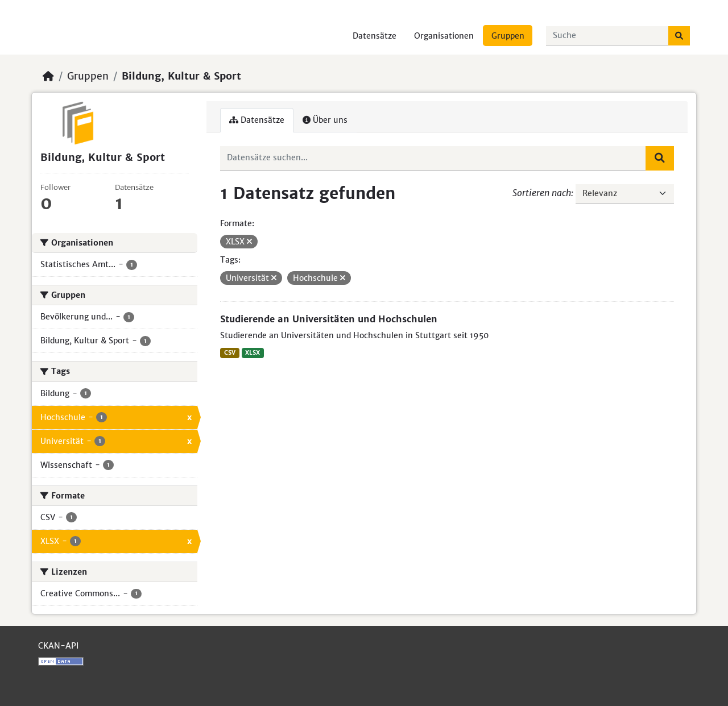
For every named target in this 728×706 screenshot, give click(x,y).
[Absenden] (679, 36)
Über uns (325, 120)
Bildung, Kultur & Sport (181, 76)
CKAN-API (58, 646)
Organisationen (444, 36)
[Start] (48, 76)
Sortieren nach (542, 193)
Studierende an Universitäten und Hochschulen (329, 319)
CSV (230, 353)
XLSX (253, 353)
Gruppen (508, 36)
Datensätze (375, 36)
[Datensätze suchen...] (607, 36)
